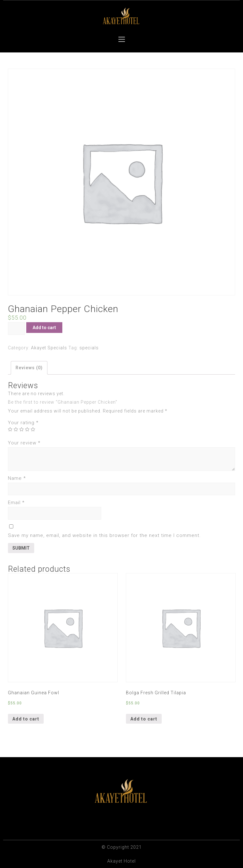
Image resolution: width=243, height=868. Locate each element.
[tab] (29, 368)
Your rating (23, 423)
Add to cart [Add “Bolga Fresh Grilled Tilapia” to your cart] (144, 719)
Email (16, 503)
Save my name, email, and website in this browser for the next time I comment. (104, 535)
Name (17, 478)
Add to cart (44, 328)
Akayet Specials (49, 348)
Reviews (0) (29, 368)
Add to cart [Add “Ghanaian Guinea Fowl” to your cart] (26, 719)
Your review (24, 443)
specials (89, 348)
